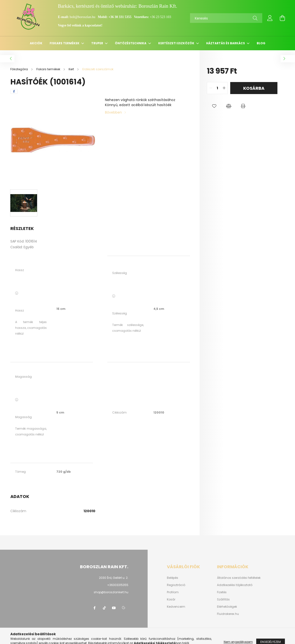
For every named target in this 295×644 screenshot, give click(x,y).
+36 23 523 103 (160, 17)
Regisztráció (176, 585)
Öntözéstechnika (131, 43)
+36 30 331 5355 (120, 17)
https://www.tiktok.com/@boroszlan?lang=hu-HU (104, 608)
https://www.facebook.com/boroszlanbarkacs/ (95, 608)
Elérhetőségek (227, 607)
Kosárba (254, 88)
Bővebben (113, 112)
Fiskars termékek (65, 43)
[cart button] (282, 18)
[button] (214, 106)
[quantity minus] (211, 88)
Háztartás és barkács (226, 43)
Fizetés (222, 592)
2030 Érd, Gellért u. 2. (114, 578)
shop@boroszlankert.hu (111, 592)
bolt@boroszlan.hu (83, 17)
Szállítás (223, 599)
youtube (114, 608)
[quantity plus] (224, 88)
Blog (261, 43)
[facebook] (14, 91)
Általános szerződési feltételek (239, 578)
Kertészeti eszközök (177, 43)
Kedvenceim (176, 607)
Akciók (36, 43)
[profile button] (270, 18)
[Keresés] (226, 18)
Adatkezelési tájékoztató (235, 585)
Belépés (173, 578)
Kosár (171, 599)
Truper (98, 43)
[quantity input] (217, 88)
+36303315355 (118, 585)
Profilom (173, 592)
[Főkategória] (20, 69)
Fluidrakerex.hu (228, 614)
